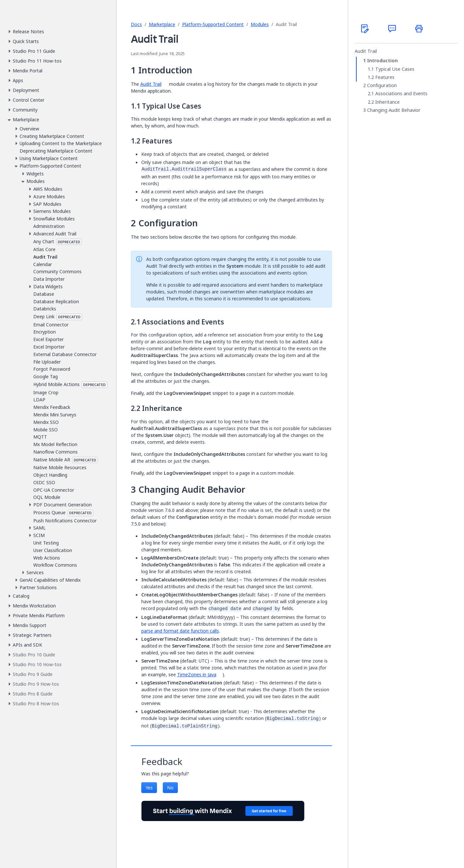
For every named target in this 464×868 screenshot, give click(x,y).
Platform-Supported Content (213, 24)
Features (385, 77)
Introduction (382, 61)
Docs (136, 24)
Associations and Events (401, 94)
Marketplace (162, 24)
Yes (149, 788)
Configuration (382, 85)
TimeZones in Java (197, 674)
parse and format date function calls (180, 631)
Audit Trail (366, 51)
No (170, 788)
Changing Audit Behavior (394, 110)
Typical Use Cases (395, 69)
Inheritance (387, 102)
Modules (260, 24)
